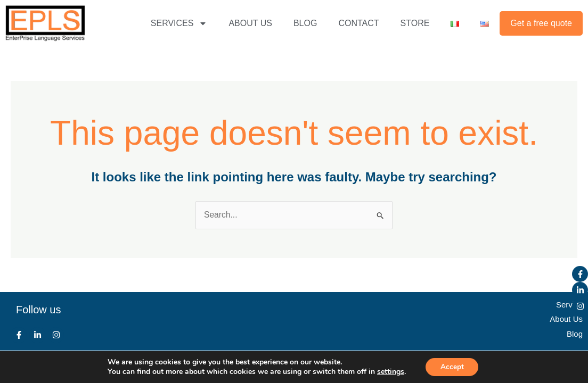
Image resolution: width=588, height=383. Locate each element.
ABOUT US (250, 23)
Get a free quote (541, 23)
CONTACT (358, 23)
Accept (452, 366)
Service (569, 305)
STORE (415, 23)
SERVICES (179, 23)
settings (389, 371)
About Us (566, 319)
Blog (575, 333)
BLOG (305, 23)
